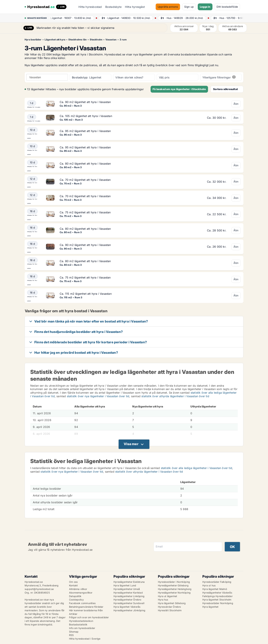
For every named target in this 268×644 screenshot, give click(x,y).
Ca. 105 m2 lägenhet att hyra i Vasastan (86, 116)
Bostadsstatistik (78, 624)
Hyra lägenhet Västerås (127, 607)
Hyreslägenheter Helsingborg (175, 589)
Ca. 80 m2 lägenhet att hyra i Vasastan (85, 164)
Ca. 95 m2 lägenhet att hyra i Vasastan (85, 131)
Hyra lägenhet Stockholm (217, 600)
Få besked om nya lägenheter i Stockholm (179, 89)
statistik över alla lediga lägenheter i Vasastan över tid (196, 468)
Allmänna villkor (78, 589)
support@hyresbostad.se (39, 589)
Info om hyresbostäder (82, 628)
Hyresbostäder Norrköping (218, 603)
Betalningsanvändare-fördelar (86, 607)
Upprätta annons (168, 7)
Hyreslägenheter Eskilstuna (129, 582)
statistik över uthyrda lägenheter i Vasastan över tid (175, 396)
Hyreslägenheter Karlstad (128, 593)
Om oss (73, 582)
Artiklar (73, 614)
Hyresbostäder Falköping (217, 582)
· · (71, 18)
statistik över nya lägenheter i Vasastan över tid (98, 396)
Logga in (205, 7)
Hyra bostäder (33, 40)
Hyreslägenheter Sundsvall (129, 603)
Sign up (189, 7)
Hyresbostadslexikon (81, 621)
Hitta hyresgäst (135, 7)
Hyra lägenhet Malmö (215, 589)
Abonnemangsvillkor (81, 593)
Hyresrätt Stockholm (170, 610)
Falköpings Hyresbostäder (217, 596)
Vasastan (111, 40)
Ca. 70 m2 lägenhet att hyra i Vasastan (85, 180)
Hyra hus (163, 600)
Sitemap (74, 632)
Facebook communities (82, 603)
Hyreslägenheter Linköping (129, 596)
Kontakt (73, 585)
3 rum (123, 40)
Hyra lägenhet (210, 607)
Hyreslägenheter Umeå (127, 589)
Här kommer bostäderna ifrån (86, 610)
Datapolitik (75, 596)
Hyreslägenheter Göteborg (173, 585)
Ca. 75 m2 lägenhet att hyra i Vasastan (85, 212)
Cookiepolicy (76, 600)
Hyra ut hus (209, 585)
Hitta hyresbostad (90, 7)
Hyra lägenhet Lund (125, 585)
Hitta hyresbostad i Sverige (85, 639)
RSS (71, 635)
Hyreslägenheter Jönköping (129, 610)
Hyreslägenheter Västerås (217, 593)
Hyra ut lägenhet (167, 596)
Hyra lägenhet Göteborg (172, 603)
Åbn (236, 104)
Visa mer (131, 444)
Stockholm (96, 40)
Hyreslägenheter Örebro (127, 600)
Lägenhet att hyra (55, 40)
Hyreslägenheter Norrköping (174, 593)
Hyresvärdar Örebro (169, 607)
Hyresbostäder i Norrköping (174, 582)
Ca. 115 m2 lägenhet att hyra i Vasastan (86, 294)
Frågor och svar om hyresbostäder (89, 617)
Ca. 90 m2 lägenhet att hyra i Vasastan (85, 102)
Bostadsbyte (113, 7)
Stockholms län (78, 40)
